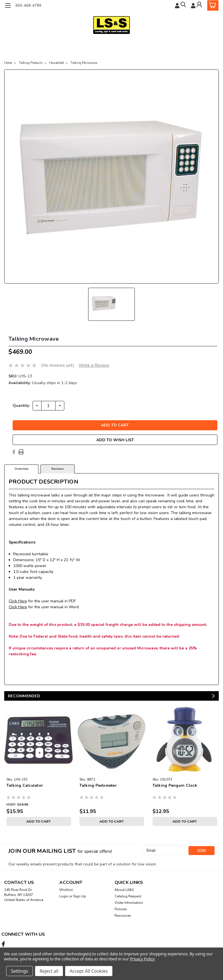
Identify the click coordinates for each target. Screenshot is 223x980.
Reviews (58, 469)
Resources (123, 916)
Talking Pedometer (98, 785)
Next (213, 696)
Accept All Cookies (89, 971)
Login (64, 896)
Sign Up (80, 896)
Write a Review (94, 365)
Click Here (18, 601)
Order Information (129, 903)
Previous (208, 696)
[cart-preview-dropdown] (212, 5)
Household (56, 63)
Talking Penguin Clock (175, 785)
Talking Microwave (84, 63)
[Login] (197, 5)
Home (8, 63)
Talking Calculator (25, 785)
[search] (179, 5)
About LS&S (124, 890)
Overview (21, 469)
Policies (121, 909)
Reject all (49, 971)
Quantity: (21, 406)
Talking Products (31, 63)
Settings (20, 971)
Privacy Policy (142, 959)
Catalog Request (128, 896)
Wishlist (66, 890)
